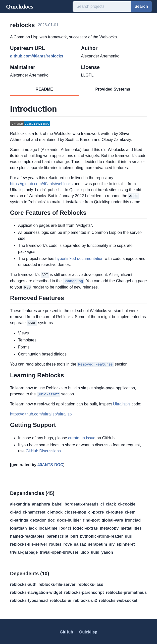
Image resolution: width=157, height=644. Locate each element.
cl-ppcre (96, 511)
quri (129, 535)
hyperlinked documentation (80, 259)
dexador (38, 519)
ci (102, 503)
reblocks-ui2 (85, 599)
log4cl (65, 527)
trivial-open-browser (59, 551)
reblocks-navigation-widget (36, 591)
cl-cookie (127, 503)
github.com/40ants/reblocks (37, 56)
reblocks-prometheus (126, 591)
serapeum (97, 543)
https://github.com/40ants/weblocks (41, 184)
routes (55, 543)
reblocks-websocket (118, 599)
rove (68, 543)
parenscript (57, 535)
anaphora (41, 503)
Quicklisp (88, 631)
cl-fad (15, 511)
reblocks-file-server (29, 543)
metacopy (109, 527)
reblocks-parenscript (84, 591)
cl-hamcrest (34, 511)
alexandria (20, 503)
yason (107, 551)
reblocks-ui (60, 599)
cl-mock (55, 511)
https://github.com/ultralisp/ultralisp (41, 413)
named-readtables (27, 535)
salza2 (80, 543)
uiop (85, 551)
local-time (48, 527)
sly (112, 543)
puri (74, 535)
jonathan (18, 527)
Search (141, 6)
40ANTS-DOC (50, 463)
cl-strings (19, 519)
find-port (91, 519)
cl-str (130, 511)
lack (33, 527)
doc (51, 519)
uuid (95, 551)
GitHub (66, 631)
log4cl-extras (86, 527)
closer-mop (75, 511)
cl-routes (114, 511)
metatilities (131, 527)
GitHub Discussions (43, 450)
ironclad (133, 519)
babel (57, 503)
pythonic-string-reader (101, 535)
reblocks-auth (23, 583)
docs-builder (69, 519)
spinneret (126, 543)
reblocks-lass (90, 583)
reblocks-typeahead (29, 599)
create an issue (82, 437)
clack (111, 503)
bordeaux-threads (82, 503)
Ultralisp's (122, 403)
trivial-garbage (24, 551)
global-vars (112, 519)
